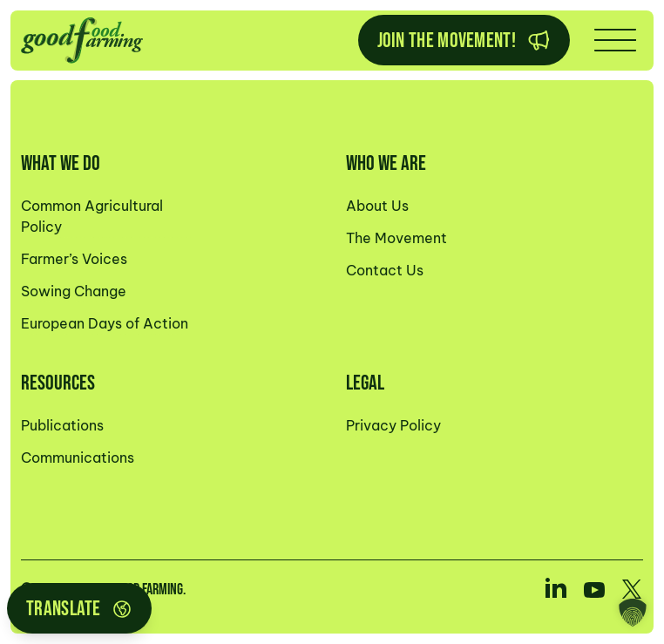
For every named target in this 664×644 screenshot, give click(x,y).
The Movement (396, 238)
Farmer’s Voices (74, 259)
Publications (62, 425)
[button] (633, 613)
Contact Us (385, 270)
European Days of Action (105, 323)
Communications (78, 458)
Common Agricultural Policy (92, 216)
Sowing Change (74, 291)
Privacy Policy (393, 425)
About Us (377, 206)
